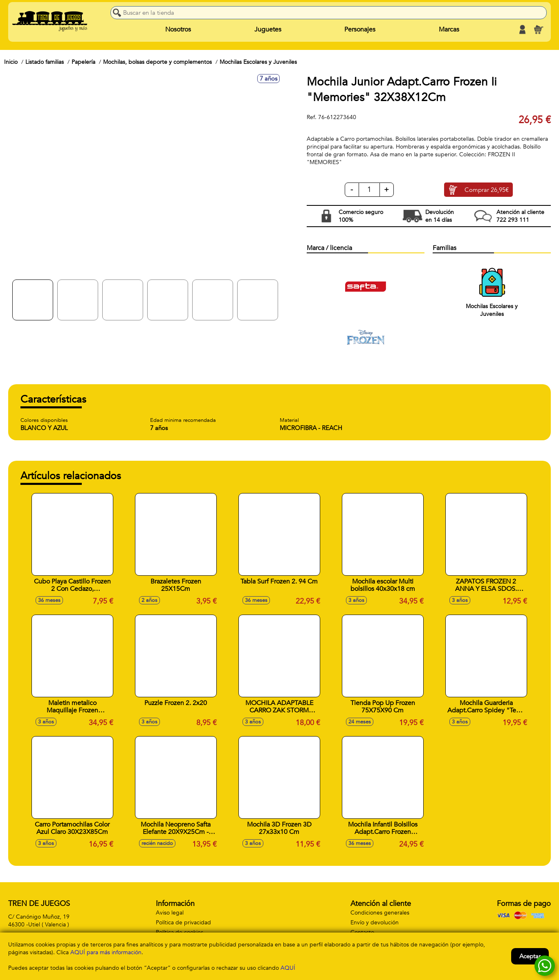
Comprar (487, 190)
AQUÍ (288, 968)
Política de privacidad (183, 923)
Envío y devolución (375, 923)
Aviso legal (170, 913)
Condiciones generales (380, 913)
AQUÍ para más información (106, 952)
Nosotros (178, 29)
